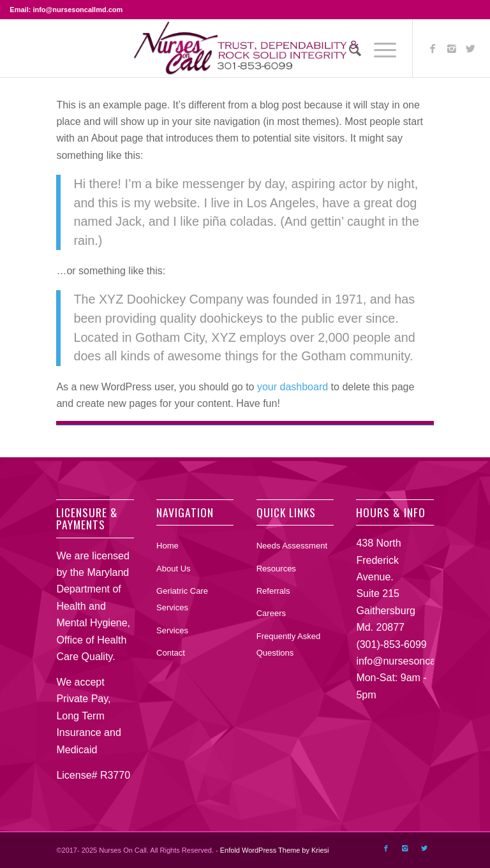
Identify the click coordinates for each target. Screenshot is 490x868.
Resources (276, 569)
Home (167, 546)
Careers (271, 613)
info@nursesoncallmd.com (416, 661)
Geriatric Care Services (182, 599)
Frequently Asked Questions (288, 644)
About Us (173, 569)
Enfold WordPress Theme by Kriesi (275, 850)
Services (172, 630)
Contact (171, 653)
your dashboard (293, 387)
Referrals (273, 591)
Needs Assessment (292, 546)
